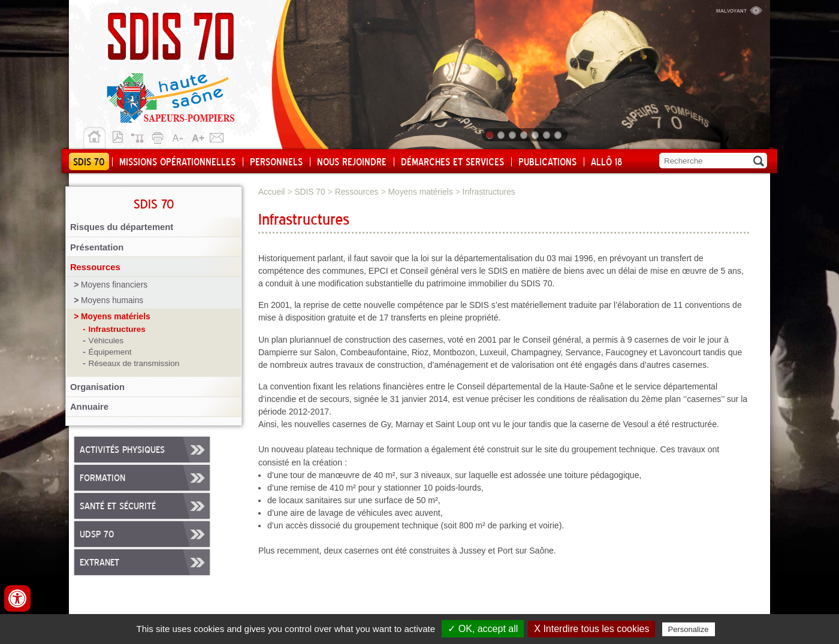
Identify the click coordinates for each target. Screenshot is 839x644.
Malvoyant (739, 9)
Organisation (97, 387)
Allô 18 (606, 162)
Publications (547, 162)
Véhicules (106, 341)
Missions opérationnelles (177, 162)
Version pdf (121, 136)
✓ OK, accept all (483, 629)
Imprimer (159, 136)
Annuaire (89, 407)
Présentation (97, 247)
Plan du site (140, 136)
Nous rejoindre (352, 162)
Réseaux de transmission (134, 363)
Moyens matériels (116, 317)
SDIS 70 (89, 162)
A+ (198, 136)
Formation (102, 479)
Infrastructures (117, 329)
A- (179, 136)
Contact (217, 136)
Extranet (99, 563)
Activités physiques (122, 451)
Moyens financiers (114, 285)
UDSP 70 (97, 535)
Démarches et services (452, 162)
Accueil (94, 138)
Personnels (276, 162)
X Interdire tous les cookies (591, 629)
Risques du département (122, 227)
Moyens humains (112, 300)
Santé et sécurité (118, 507)
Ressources (95, 267)
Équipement (110, 352)
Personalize (689, 629)
